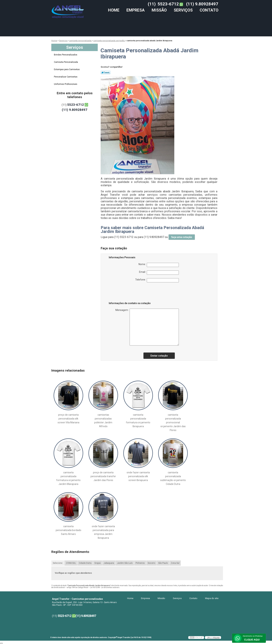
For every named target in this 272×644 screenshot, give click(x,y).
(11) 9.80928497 (202, 4)
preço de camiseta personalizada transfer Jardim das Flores (103, 476)
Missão (159, 10)
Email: (159, 273)
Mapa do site (212, 598)
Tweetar (106, 72)
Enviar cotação (159, 356)
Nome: (159, 265)
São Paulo (163, 563)
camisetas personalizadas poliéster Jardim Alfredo (103, 421)
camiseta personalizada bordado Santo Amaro (68, 530)
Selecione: (58, 563)
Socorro (151, 563)
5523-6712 (168, 4)
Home (114, 10)
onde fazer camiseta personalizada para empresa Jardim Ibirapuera (103, 532)
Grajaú (98, 563)
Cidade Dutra (85, 563)
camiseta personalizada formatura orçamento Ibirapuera (138, 421)
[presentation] (131, 293)
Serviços (183, 10)
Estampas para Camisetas (67, 69)
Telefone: (157, 280)
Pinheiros (140, 563)
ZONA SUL (71, 563)
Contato (209, 10)
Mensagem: (147, 327)
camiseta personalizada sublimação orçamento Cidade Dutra (173, 478)
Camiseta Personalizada (66, 62)
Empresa (136, 10)
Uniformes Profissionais (66, 84)
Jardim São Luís (125, 563)
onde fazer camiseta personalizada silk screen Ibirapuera (138, 476)
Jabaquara (109, 563)
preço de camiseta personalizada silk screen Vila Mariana (68, 419)
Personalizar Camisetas (66, 77)
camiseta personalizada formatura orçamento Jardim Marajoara (68, 478)
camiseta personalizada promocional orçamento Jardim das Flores (173, 422)
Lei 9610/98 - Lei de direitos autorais (105, 587)
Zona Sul (175, 563)
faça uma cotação (182, 237)
